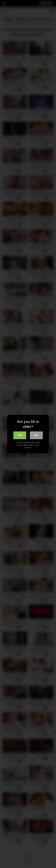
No (36, 435)
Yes (20, 435)
